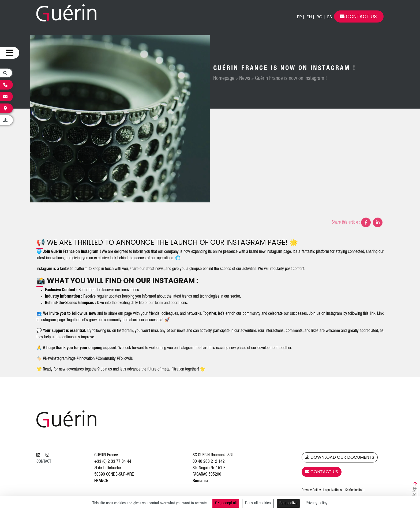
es (329, 17)
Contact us (358, 16)
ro (319, 17)
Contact (44, 462)
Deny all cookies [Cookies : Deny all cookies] (258, 503)
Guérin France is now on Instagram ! (291, 79)
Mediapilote (356, 490)
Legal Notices (333, 490)
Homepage (224, 79)
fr (299, 17)
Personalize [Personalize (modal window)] (288, 503)
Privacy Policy (311, 490)
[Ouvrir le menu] (10, 53)
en (309, 17)
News (245, 79)
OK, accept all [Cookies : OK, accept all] (226, 503)
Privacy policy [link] (317, 503)
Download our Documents (340, 457)
